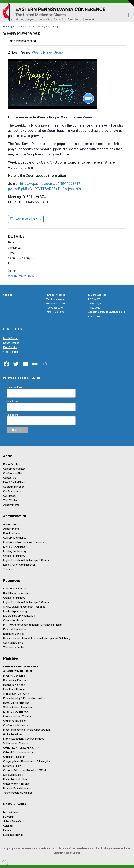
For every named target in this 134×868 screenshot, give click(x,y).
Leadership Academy (15, 611)
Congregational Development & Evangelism (28, 761)
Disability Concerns (14, 676)
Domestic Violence (14, 685)
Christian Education (14, 757)
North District (11, 338)
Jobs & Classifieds (14, 821)
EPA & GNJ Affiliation (15, 482)
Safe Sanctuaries (13, 643)
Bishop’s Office (12, 464)
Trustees (8, 569)
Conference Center (14, 469)
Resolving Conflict (14, 634)
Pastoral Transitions (15, 629)
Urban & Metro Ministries (17, 789)
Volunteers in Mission (16, 743)
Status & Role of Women (18, 707)
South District (11, 343)
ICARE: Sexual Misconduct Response (24, 607)
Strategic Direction (14, 487)
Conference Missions (16, 725)
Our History (10, 496)
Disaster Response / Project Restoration (27, 730)
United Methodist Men (16, 779)
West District (11, 352)
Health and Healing (14, 689)
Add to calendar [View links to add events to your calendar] (26, 219)
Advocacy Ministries (18, 671)
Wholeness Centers (14, 647)
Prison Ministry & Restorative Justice (24, 698)
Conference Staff (13, 473)
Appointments (11, 505)
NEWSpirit (9, 817)
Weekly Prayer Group (21, 276)
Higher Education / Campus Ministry (24, 739)
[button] (127, 15)
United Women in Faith (16, 784)
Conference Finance (15, 538)
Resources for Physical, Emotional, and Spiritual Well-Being (37, 638)
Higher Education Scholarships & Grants (26, 560)
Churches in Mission (15, 721)
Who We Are (10, 500)
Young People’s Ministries (18, 793)
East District (10, 348)
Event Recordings (13, 835)
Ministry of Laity (12, 766)
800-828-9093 (56, 308)
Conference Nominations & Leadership (25, 542)
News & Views (11, 812)
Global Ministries (13, 734)
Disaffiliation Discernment (18, 593)
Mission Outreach (16, 712)
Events (7, 830)
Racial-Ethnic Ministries (16, 703)
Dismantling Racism (15, 680)
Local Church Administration (19, 565)
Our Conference (12, 492)
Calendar (8, 826)
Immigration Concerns (16, 694)
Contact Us (10, 478)
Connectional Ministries (21, 667)
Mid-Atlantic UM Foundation (19, 616)
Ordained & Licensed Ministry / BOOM (25, 770)
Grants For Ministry (14, 556)
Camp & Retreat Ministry (17, 716)
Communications (13, 620)
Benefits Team (12, 533)
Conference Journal (15, 589)
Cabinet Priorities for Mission (20, 752)
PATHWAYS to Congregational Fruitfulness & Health (33, 625)
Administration (12, 524)
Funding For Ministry (15, 551)
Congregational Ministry (21, 748)
